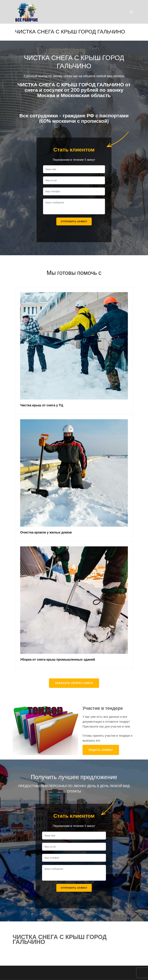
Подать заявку (101, 750)
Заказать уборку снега (74, 683)
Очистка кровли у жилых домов (46, 532)
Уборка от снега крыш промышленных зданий (58, 659)
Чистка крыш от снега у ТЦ (42, 405)
